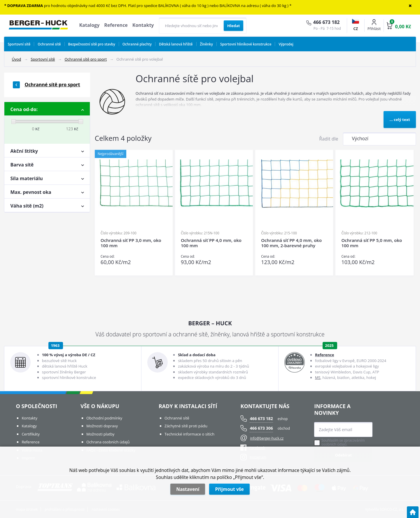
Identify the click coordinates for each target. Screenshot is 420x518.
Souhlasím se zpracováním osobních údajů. (343, 443)
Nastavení (188, 489)
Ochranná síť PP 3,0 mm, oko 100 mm (131, 243)
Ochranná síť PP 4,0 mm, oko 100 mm (211, 243)
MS (318, 377)
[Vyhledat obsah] (233, 26)
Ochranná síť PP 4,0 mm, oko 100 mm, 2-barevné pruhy (291, 243)
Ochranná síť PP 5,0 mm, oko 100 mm (372, 243)
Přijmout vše (229, 489)
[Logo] (38, 26)
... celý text (400, 120)
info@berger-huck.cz (267, 438)
